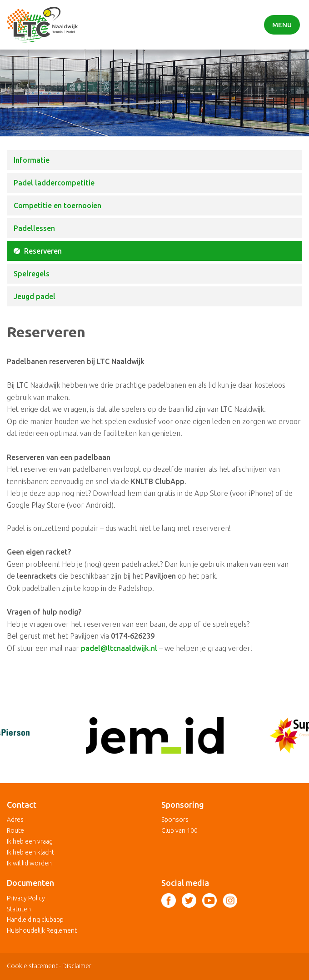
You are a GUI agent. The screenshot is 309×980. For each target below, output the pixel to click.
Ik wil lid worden (29, 863)
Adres (15, 820)
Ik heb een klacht (30, 852)
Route (15, 830)
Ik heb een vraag (30, 841)
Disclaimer (77, 966)
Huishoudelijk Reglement (42, 930)
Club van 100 (179, 830)
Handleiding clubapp (35, 920)
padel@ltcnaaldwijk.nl (119, 648)
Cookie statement (32, 966)
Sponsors (175, 820)
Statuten (19, 909)
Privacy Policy (26, 898)
